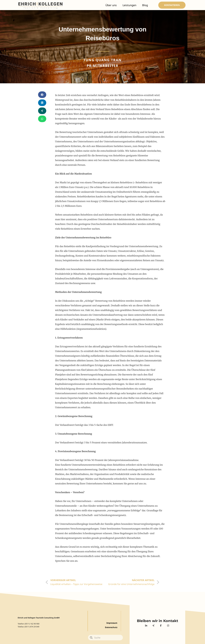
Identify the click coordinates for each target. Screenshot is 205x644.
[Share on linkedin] (42, 103)
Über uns (111, 5)
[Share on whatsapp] (42, 119)
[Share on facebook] (42, 95)
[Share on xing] (42, 111)
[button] (172, 5)
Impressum (112, 623)
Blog (145, 5)
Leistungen (129, 5)
